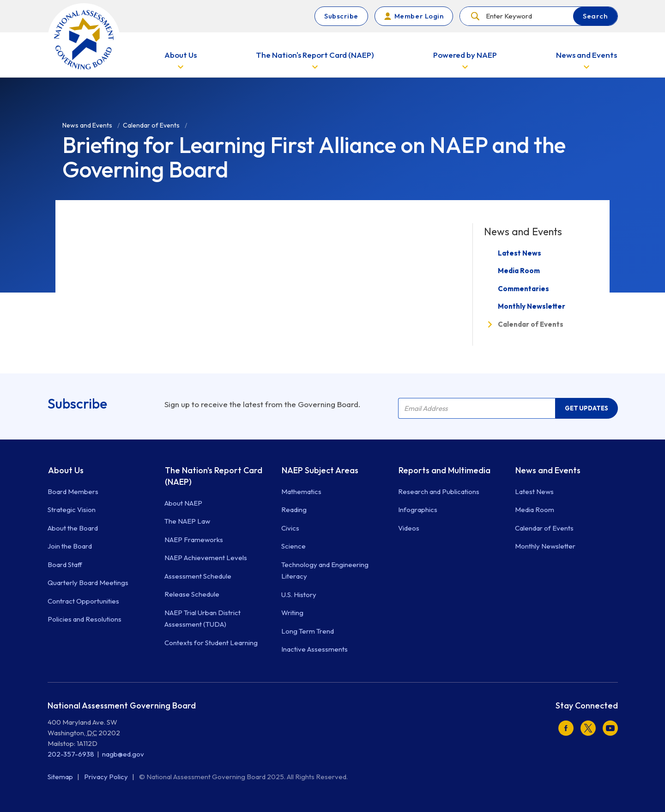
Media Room (519, 271)
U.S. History (299, 595)
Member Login (419, 16)
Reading (294, 510)
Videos (409, 528)
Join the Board (70, 546)
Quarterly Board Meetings (88, 583)
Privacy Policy (107, 777)
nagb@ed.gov (123, 754)
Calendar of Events (531, 324)
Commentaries (523, 289)
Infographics (418, 510)
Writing (292, 613)
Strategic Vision (72, 510)
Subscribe (341, 16)
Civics (290, 528)
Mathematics (301, 491)
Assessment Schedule (198, 576)
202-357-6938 (71, 754)
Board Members (73, 491)
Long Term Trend (308, 631)
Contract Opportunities (83, 601)
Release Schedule (192, 594)
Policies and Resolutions (85, 619)
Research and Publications (439, 491)
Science (293, 546)
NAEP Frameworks (194, 540)
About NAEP (183, 503)
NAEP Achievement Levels (206, 558)
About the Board (73, 528)
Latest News (520, 253)
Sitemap (61, 777)
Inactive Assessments (314, 649)
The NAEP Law (187, 521)
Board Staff (65, 565)
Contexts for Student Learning (211, 643)
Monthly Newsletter (532, 306)
